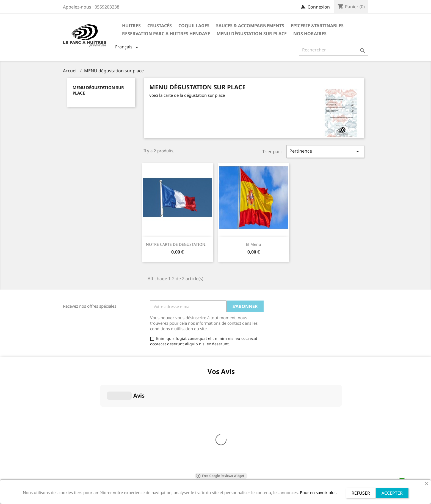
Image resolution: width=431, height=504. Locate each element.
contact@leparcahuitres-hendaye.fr (333, 413)
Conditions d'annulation (85, 419)
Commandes (231, 384)
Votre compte (236, 369)
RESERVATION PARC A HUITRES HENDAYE (166, 34)
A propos (71, 392)
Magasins (72, 455)
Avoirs (225, 391)
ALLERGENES (75, 441)
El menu (254, 244)
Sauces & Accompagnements (250, 26)
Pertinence (325, 151)
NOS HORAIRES (310, 34)
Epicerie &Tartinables (317, 26)
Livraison (71, 378)
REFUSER (361, 493)
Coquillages (194, 26)
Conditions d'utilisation (84, 399)
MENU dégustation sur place (252, 34)
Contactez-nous (77, 448)
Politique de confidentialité (88, 426)
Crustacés (160, 26)
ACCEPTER (392, 493)
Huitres (131, 26)
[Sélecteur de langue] (128, 47)
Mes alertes (230, 406)
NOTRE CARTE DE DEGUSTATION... (177, 244)
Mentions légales (79, 385)
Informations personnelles (244, 377)
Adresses (228, 399)
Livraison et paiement (83, 433)
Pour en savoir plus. (319, 492)
